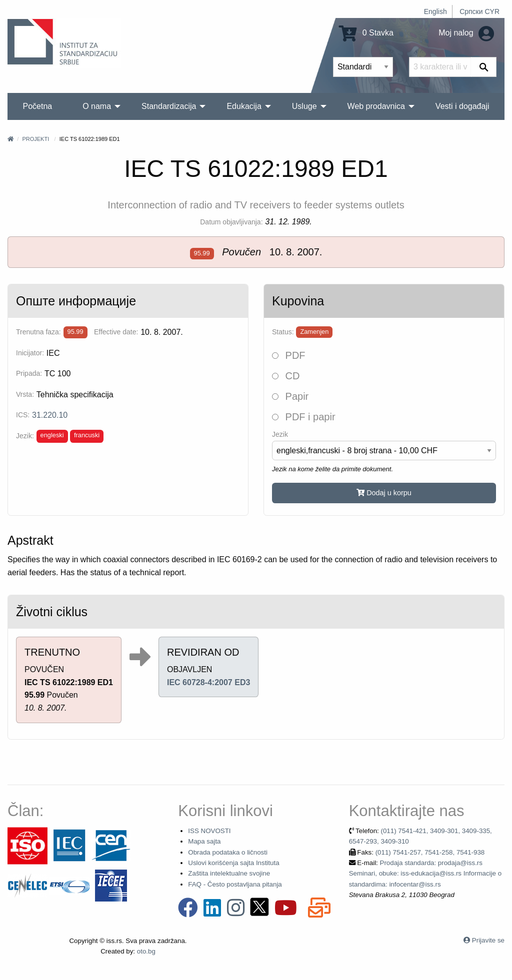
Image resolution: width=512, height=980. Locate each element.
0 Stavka (366, 33)
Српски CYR (479, 11)
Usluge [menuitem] (304, 106)
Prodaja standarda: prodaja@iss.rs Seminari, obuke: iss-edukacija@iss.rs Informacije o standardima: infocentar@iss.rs (425, 874)
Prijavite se (488, 940)
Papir (290, 396)
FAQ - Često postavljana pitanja (235, 884)
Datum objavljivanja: (231, 222)
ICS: (23, 415)
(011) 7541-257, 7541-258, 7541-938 (430, 852)
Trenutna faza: (38, 332)
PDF (289, 355)
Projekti (35, 139)
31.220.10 (50, 415)
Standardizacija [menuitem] (169, 106)
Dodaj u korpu (384, 493)
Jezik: (25, 436)
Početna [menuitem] (37, 106)
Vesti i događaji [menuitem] (462, 106)
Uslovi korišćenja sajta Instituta (233, 863)
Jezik (280, 434)
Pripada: (29, 373)
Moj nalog (466, 33)
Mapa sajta (204, 841)
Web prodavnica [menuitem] (376, 106)
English (435, 11)
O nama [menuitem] (97, 106)
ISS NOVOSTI (209, 831)
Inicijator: (30, 353)
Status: (283, 332)
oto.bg (146, 951)
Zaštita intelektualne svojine (229, 873)
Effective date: (116, 332)
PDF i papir (304, 417)
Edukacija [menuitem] (244, 106)
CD (286, 376)
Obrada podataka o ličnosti (228, 852)
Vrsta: (25, 394)
